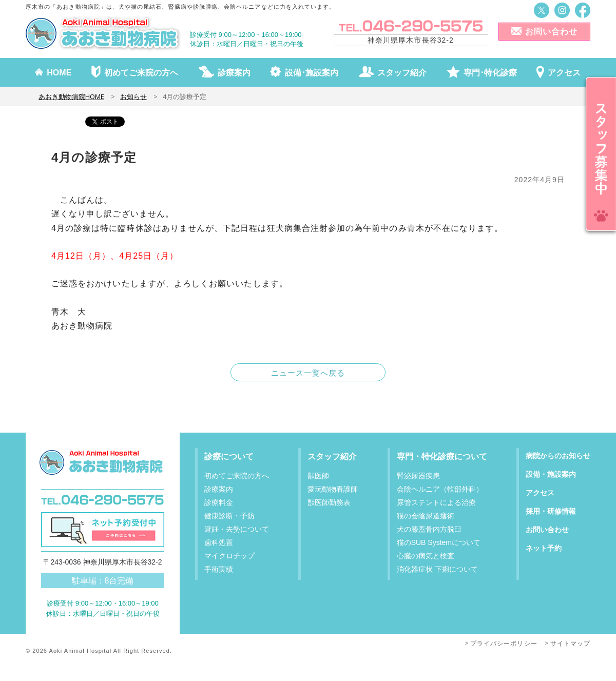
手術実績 (219, 569)
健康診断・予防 (229, 516)
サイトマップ (570, 644)
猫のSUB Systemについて (439, 542)
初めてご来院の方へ (141, 73)
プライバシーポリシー (504, 644)
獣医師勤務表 (329, 502)
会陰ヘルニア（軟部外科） (440, 489)
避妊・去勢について (237, 529)
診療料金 (219, 502)
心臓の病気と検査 (426, 556)
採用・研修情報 (551, 511)
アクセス (564, 73)
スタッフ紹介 (402, 73)
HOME (59, 73)
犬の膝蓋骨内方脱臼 (429, 529)
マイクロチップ (229, 556)
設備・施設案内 (551, 474)
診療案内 (234, 73)
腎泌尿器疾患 (418, 476)
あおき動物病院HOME (71, 96)
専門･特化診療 (490, 73)
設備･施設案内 (312, 73)
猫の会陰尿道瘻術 (426, 516)
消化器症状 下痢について (437, 569)
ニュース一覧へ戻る (308, 373)
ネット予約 (544, 548)
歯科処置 (219, 542)
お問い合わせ (551, 32)
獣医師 (318, 476)
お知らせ (133, 96)
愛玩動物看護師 (333, 489)
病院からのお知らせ (558, 456)
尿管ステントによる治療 (436, 502)
